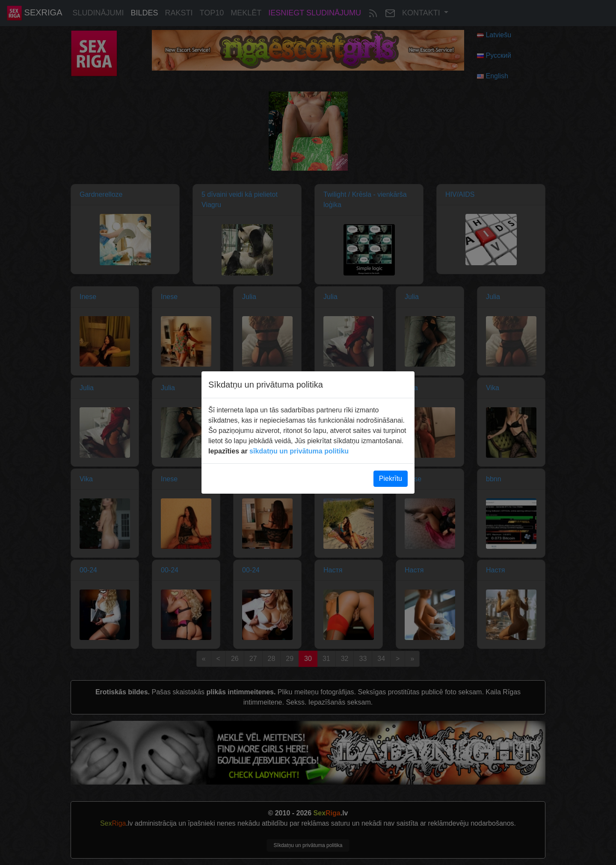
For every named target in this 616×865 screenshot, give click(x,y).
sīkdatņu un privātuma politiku (299, 451)
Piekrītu (391, 478)
